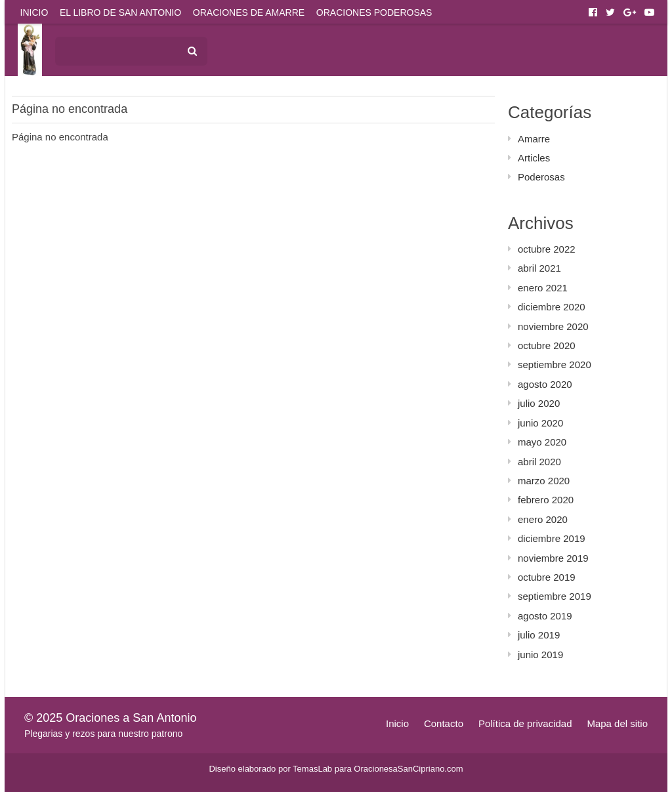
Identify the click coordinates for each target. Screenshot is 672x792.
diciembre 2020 (552, 307)
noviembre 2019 (553, 558)
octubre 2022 (547, 249)
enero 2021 (543, 288)
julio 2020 (539, 403)
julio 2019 (539, 635)
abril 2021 (539, 268)
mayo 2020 (542, 442)
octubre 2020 (547, 345)
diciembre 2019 (552, 538)
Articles (534, 158)
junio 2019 (540, 655)
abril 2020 (539, 462)
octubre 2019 (547, 577)
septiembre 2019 (555, 596)
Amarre (534, 139)
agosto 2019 (545, 616)
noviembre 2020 (553, 326)
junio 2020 (540, 423)
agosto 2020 (545, 384)
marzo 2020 (544, 481)
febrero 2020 (546, 500)
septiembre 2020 (555, 365)
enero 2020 (543, 519)
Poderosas (541, 177)
